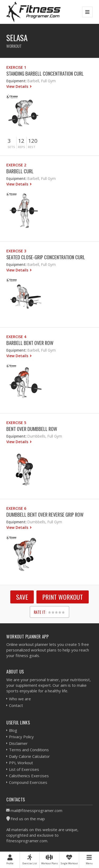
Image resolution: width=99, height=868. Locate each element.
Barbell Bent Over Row (30, 343)
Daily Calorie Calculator (29, 756)
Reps (22, 147)
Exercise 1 (16, 67)
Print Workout (63, 597)
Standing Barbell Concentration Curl (45, 73)
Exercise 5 (16, 423)
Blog (13, 730)
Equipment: (16, 81)
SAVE (22, 597)
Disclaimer (18, 743)
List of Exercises (24, 769)
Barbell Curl (20, 171)
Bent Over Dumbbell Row (32, 429)
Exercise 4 (16, 337)
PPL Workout (21, 763)
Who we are (20, 699)
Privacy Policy (21, 737)
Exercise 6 (16, 508)
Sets (11, 147)
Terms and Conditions (29, 750)
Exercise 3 (16, 251)
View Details (18, 86)
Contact (16, 705)
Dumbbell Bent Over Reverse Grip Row (45, 514)
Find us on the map (28, 819)
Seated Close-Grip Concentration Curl (46, 257)
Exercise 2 (16, 165)
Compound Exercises (28, 782)
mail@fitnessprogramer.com (36, 810)
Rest (32, 147)
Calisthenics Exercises (29, 776)
